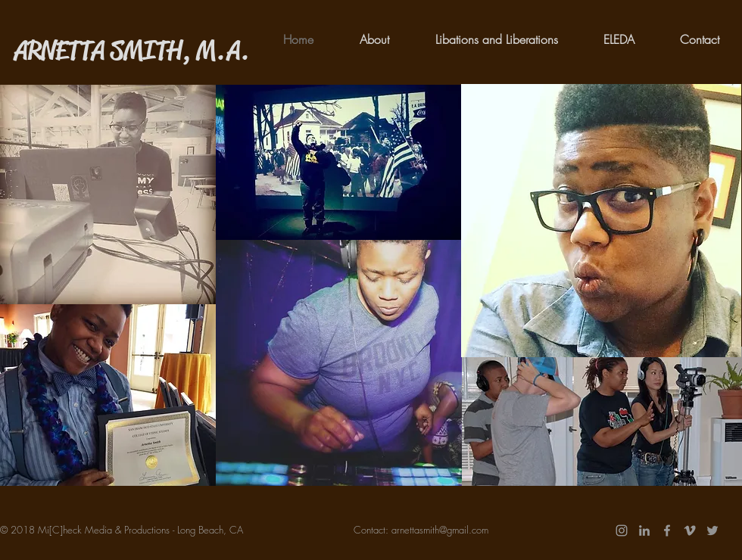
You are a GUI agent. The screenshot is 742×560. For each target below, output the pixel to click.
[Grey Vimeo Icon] (690, 530)
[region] (108, 194)
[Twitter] (712, 530)
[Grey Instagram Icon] (622, 530)
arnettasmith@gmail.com (440, 530)
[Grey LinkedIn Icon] (644, 530)
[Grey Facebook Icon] (667, 530)
